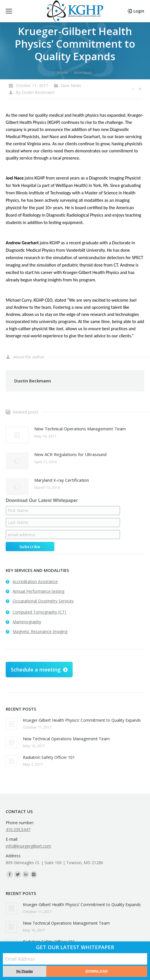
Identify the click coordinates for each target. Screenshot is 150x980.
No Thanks (25, 971)
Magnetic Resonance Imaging (40, 631)
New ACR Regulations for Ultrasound (70, 454)
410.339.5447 (18, 829)
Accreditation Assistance (35, 581)
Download (97, 971)
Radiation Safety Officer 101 (49, 757)
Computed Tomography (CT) (39, 612)
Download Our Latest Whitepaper (42, 500)
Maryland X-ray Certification (62, 480)
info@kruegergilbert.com (28, 846)
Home (63, 72)
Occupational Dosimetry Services (43, 601)
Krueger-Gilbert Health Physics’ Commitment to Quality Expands (82, 720)
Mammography (27, 622)
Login (139, 11)
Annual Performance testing (38, 591)
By (35, 92)
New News (83, 72)
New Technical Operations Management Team (80, 429)
